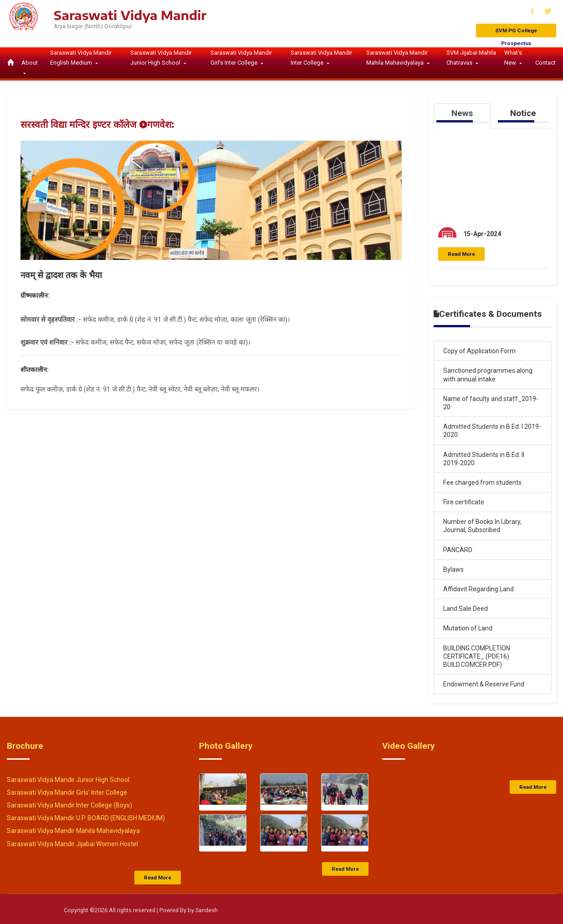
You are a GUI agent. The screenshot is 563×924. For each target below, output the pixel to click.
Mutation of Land (468, 628)
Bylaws (453, 569)
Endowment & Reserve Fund (484, 684)
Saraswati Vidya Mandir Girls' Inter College (67, 792)
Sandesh (207, 910)
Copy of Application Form (479, 351)
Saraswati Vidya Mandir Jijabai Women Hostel (72, 844)
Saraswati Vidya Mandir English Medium (81, 58)
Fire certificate (464, 502)
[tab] (462, 116)
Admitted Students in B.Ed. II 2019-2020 (484, 459)
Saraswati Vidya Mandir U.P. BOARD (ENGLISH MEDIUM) (86, 818)
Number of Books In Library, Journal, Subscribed (482, 526)
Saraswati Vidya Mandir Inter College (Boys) (69, 805)
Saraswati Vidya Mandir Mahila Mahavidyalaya (397, 58)
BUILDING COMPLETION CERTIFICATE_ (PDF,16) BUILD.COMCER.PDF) (477, 656)
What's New (513, 58)
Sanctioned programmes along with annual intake (488, 375)
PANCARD (458, 550)
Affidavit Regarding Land (479, 589)
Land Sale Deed (466, 609)
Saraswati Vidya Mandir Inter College (321, 58)
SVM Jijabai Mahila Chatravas (471, 58)
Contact (545, 63)
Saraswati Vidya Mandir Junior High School (161, 58)
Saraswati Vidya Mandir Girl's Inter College (241, 58)
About (30, 63)
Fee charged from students (482, 482)
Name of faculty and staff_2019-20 (491, 403)
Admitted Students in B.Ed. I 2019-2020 (492, 431)
